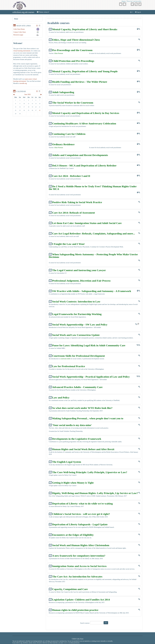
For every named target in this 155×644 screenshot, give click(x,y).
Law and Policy (61, 397)
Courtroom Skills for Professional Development (79, 356)
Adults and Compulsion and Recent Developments (80, 155)
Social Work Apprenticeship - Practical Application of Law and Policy (91, 377)
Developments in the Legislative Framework (77, 439)
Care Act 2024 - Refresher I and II (71, 176)
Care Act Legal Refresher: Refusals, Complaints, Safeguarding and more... (94, 233)
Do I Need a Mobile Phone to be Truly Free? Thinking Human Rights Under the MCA (93, 188)
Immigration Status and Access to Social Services (79, 566)
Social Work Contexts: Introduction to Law (76, 301)
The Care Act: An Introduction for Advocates (77, 576)
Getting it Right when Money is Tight (73, 483)
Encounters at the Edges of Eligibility (73, 535)
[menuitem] (132, 12)
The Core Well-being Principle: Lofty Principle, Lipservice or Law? (90, 472)
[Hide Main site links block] (37, 26)
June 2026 (27, 94)
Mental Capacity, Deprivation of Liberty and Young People (85, 71)
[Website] (140, 4)
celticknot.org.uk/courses (23, 12)
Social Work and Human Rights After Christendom (81, 545)
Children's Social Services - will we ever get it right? (81, 514)
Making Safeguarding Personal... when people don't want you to (88, 418)
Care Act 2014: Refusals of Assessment (74, 213)
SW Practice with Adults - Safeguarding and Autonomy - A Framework (92, 291)
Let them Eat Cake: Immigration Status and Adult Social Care (87, 223)
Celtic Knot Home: (19, 29)
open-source (29, 79)
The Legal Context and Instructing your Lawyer (79, 270)
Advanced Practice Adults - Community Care (77, 387)
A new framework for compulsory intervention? (79, 556)
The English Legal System (67, 462)
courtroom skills (65, 359)
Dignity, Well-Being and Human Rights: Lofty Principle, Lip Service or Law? (95, 493)
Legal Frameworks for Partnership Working (77, 314)
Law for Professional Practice (69, 366)
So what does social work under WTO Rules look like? (82, 408)
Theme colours (43, 12)
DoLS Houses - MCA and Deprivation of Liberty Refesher (84, 165)
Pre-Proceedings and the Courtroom (72, 50)
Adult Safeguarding (63, 92)
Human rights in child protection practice (75, 610)
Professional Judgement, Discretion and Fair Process (81, 281)
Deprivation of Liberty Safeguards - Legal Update (80, 524)
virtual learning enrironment (22, 51)
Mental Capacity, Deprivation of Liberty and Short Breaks (85, 29)
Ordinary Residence (63, 144)
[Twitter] (132, 4)
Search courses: (85, 623)
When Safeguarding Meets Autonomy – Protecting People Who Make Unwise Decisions (93, 256)
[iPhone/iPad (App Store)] (121, 4)
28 (40, 110)
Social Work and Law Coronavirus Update (76, 335)
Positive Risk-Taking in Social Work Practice (77, 202)
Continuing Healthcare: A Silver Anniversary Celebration (84, 123)
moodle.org (23, 83)
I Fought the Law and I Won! (69, 244)
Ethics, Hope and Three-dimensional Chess (76, 40)
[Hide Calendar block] (37, 91)
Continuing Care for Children (69, 134)
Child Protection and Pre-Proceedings (73, 61)
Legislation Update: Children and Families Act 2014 (81, 600)
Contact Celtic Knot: (20, 32)
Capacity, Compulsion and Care (70, 589)
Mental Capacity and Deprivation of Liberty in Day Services (86, 113)
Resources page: (18, 35)
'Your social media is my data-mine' (72, 425)
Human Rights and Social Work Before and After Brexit (83, 449)
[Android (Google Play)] (124, 4)
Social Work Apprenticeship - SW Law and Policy (80, 324)
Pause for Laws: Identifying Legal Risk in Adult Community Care (89, 345)
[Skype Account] (136, 4)
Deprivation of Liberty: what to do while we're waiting (82, 504)
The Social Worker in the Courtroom (73, 103)
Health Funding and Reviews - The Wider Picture (80, 82)
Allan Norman (59, 53)
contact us (66, 643)
